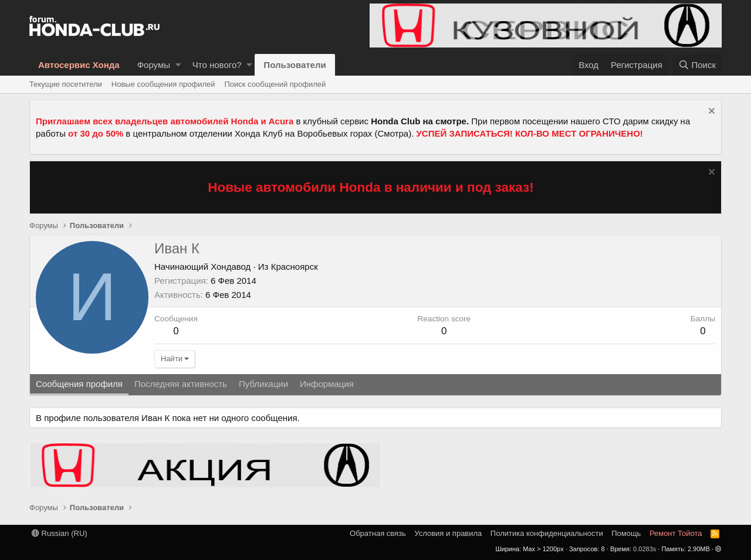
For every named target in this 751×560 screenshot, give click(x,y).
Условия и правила (448, 533)
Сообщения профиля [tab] (79, 384)
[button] (178, 65)
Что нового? (217, 65)
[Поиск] (697, 65)
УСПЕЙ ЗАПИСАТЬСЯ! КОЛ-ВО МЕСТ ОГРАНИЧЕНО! (530, 133)
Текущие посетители (66, 84)
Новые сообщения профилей (163, 84)
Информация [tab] (327, 384)
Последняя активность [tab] (181, 384)
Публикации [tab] (263, 384)
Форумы (154, 65)
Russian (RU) (60, 533)
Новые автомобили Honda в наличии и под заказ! (371, 187)
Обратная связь (378, 533)
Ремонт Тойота (676, 533)
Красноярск (295, 267)
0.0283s (645, 549)
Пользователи (295, 65)
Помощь (626, 533)
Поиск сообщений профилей (275, 84)
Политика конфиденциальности (547, 533)
